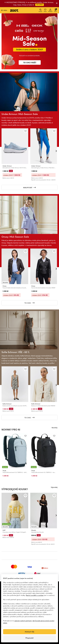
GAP (4, 530)
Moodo (34, 530)
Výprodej (54, 487)
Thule (4, 471)
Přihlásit (50, 10)
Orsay (4, 286)
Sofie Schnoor (7, 404)
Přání (45, 10)
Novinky (55, 427)
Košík (56, 10)
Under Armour (7, 166)
